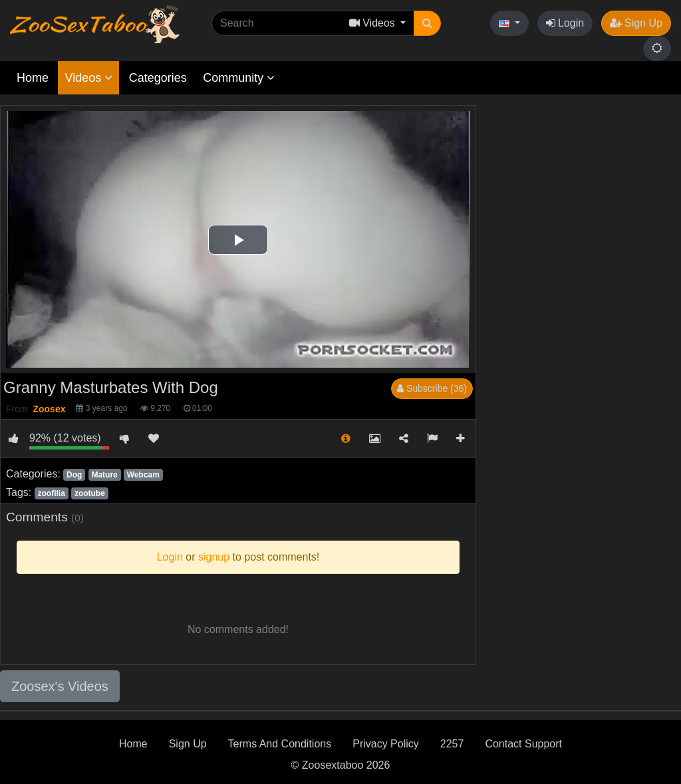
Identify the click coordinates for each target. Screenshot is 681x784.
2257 (452, 744)
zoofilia (51, 493)
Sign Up (636, 23)
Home (33, 78)
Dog (74, 475)
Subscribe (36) (432, 388)
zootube (90, 493)
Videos (88, 78)
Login (565, 23)
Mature (104, 475)
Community (239, 78)
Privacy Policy (386, 744)
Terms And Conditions (280, 744)
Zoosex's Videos (60, 686)
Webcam (143, 475)
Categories (158, 78)
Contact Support (523, 744)
